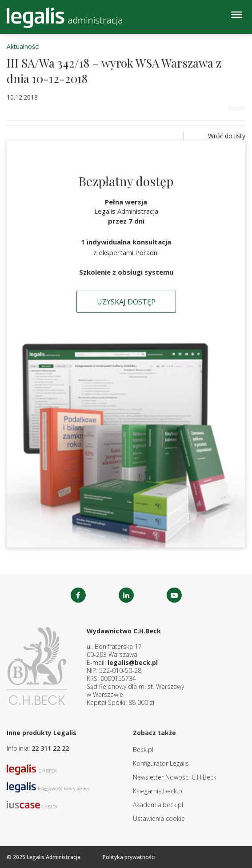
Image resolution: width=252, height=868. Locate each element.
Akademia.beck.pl (158, 805)
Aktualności (23, 46)
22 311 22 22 (50, 748)
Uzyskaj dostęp (126, 302)
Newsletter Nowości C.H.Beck (175, 777)
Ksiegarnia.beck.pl (158, 791)
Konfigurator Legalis (161, 763)
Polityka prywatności (129, 857)
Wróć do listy (227, 136)
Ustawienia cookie (159, 818)
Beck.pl (143, 750)
